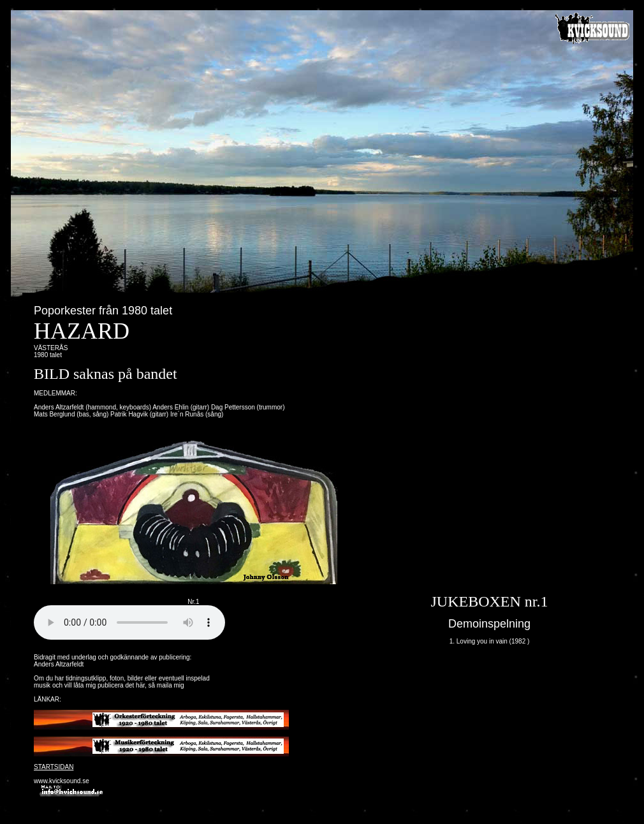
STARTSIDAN (54, 767)
